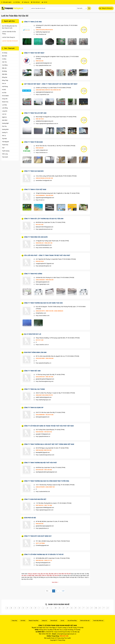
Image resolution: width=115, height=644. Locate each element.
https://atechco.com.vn (42, 345)
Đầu (47, 591)
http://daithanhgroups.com (43, 400)
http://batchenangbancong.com (45, 381)
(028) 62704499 (40, 487)
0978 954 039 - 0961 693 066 (44, 470)
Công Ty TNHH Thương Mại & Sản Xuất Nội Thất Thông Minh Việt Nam (49, 444)
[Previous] (51, 591)
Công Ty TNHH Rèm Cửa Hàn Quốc (36, 237)
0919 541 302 (40, 225)
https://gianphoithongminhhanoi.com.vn (47, 124)
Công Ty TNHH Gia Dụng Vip (34, 408)
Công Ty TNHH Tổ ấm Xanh (33, 142)
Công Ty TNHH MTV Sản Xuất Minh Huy (38, 536)
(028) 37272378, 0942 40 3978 (44, 30)
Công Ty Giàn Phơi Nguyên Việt (35, 499)
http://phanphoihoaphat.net (43, 266)
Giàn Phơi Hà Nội (30, 518)
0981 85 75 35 (40, 119)
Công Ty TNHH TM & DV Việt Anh (35, 113)
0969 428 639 (40, 148)
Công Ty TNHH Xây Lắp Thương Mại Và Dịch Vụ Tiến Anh (44, 219)
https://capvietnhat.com (42, 94)
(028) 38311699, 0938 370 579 (44, 395)
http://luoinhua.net (41, 34)
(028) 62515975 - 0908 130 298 (45, 311)
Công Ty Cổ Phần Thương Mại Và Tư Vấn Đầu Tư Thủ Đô (44, 554)
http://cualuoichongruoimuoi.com (45, 455)
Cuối (63, 591)
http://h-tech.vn (40, 200)
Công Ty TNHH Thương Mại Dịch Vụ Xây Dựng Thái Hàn (43, 303)
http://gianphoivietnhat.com (43, 65)
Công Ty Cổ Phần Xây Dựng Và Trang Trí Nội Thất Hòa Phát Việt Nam (49, 426)
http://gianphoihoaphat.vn (43, 565)
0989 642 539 (40, 61)
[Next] (59, 591)
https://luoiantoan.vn (42, 153)
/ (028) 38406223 (58, 311)
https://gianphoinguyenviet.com (45, 510)
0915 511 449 (40, 340)
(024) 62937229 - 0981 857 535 (45, 377)
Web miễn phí (35, 2)
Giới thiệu (17, 2)
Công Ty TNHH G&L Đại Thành (34, 389)
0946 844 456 (40, 524)
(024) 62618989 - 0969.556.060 (45, 358)
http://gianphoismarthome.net (44, 229)
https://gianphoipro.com (42, 284)
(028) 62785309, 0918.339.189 (44, 178)
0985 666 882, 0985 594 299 (44, 450)
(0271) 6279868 (40, 543)
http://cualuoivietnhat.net (43, 491)
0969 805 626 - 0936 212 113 (44, 560)
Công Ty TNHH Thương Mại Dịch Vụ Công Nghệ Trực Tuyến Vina (47, 481)
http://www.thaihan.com (43, 316)
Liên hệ (44, 2)
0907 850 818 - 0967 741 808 (44, 505)
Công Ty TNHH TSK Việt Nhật (34, 53)
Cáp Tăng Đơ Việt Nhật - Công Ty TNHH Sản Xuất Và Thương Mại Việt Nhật (51, 84)
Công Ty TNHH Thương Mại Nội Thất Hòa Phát (40, 463)
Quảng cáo (26, 2)
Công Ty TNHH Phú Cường (33, 274)
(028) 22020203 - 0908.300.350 (45, 280)
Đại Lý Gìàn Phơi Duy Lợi (33, 334)
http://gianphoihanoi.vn (42, 528)
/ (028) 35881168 (50, 487)
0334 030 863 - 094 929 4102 (44, 432)
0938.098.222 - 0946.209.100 (44, 243)
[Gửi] (89, 8)
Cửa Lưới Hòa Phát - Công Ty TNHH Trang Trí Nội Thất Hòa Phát (47, 255)
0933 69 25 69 (40, 261)
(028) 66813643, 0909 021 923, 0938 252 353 (48, 90)
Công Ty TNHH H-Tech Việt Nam (35, 189)
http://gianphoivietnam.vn (43, 436)
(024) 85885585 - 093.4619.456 (45, 415)
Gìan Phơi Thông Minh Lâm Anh (35, 352)
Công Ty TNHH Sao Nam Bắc (34, 171)
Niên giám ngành (6, 2)
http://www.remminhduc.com (44, 248)
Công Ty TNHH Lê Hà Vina (33, 22)
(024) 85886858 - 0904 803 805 (45, 195)
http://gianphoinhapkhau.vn (43, 363)
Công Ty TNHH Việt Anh (32, 371)
